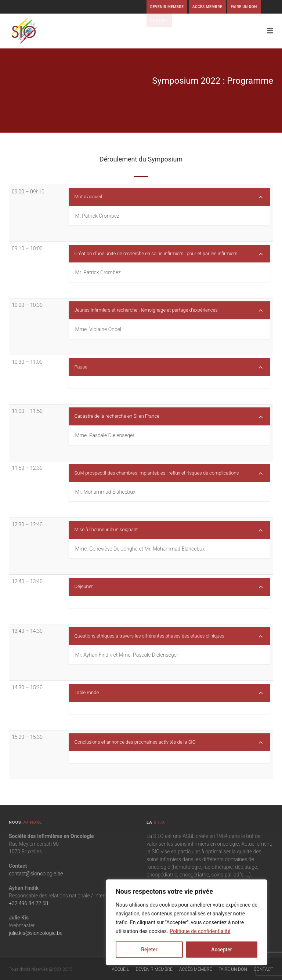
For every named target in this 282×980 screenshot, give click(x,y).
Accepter (221, 950)
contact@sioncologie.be (36, 874)
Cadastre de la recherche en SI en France (169, 417)
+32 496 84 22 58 (28, 903)
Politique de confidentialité (200, 931)
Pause (169, 367)
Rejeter (149, 950)
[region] (187, 922)
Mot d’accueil (169, 197)
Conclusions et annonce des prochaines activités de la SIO (169, 743)
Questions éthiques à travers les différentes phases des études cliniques (169, 636)
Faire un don (244, 7)
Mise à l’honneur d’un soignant (169, 530)
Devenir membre (167, 7)
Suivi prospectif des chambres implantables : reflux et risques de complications (169, 473)
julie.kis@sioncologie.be (36, 933)
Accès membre (207, 7)
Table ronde (169, 693)
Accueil (120, 969)
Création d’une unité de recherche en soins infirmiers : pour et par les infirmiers (169, 254)
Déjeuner (169, 587)
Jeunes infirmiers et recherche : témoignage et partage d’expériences (169, 311)
